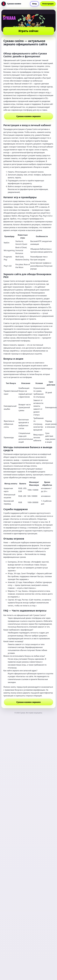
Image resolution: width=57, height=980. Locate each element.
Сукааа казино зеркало (28, 116)
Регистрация (48, 4)
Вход (34, 4)
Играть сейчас (28, 31)
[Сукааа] (11, 4)
